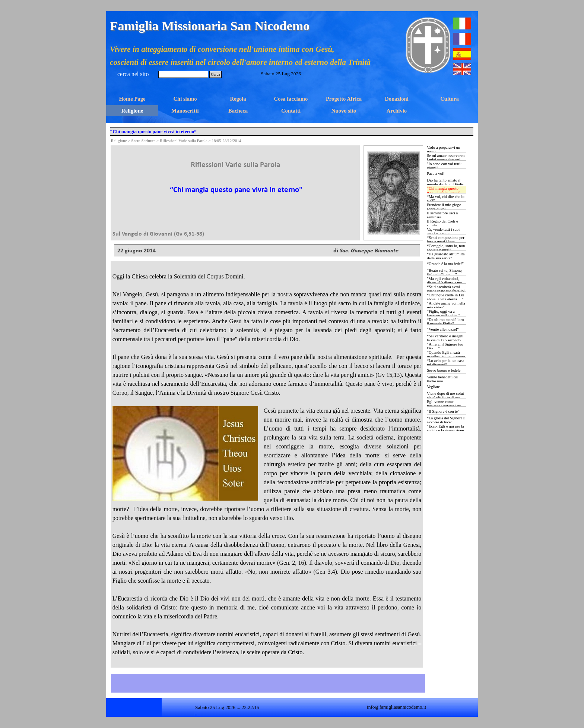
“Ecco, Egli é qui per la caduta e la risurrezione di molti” (445, 430)
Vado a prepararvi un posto (443, 149)
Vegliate (433, 387)
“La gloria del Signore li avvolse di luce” (446, 420)
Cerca (215, 74)
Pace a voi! (436, 174)
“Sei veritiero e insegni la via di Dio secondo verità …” (445, 340)
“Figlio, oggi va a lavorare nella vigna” (443, 313)
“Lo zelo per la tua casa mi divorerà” (445, 363)
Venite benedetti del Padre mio (443, 379)
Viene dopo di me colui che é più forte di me (445, 395)
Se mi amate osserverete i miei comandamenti (446, 158)
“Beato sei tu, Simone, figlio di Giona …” (445, 272)
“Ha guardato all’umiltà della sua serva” (446, 256)
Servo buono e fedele (444, 370)
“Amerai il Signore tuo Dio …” (445, 346)
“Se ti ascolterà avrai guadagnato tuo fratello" (446, 289)
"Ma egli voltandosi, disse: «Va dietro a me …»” (444, 283)
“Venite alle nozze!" (443, 329)
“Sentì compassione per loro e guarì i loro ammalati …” (446, 242)
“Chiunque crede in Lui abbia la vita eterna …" (445, 297)
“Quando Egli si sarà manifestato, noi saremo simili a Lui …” (446, 357)
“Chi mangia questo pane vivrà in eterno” (444, 190)
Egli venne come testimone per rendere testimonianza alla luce (445, 406)
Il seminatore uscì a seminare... (442, 215)
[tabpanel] (235, 193)
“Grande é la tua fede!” (445, 264)
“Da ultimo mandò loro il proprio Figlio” (445, 322)
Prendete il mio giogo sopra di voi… (444, 207)
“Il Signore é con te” (443, 411)
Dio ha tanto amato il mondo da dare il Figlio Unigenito (445, 184)
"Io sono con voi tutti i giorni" (445, 166)
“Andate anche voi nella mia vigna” (446, 305)
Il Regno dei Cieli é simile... (442, 223)
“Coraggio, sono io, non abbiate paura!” (446, 248)
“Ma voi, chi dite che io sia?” (446, 199)
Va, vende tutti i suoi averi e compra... (443, 231)
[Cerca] (183, 74)
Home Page (132, 99)
